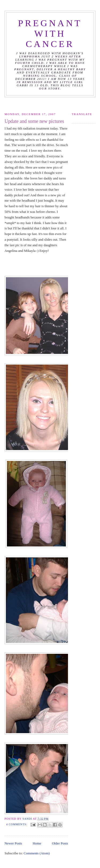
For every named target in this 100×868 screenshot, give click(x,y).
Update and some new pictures (34, 121)
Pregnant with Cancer (50, 33)
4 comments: (17, 824)
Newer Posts (13, 843)
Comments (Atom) (37, 853)
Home (37, 843)
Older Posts (60, 843)
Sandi (28, 819)
